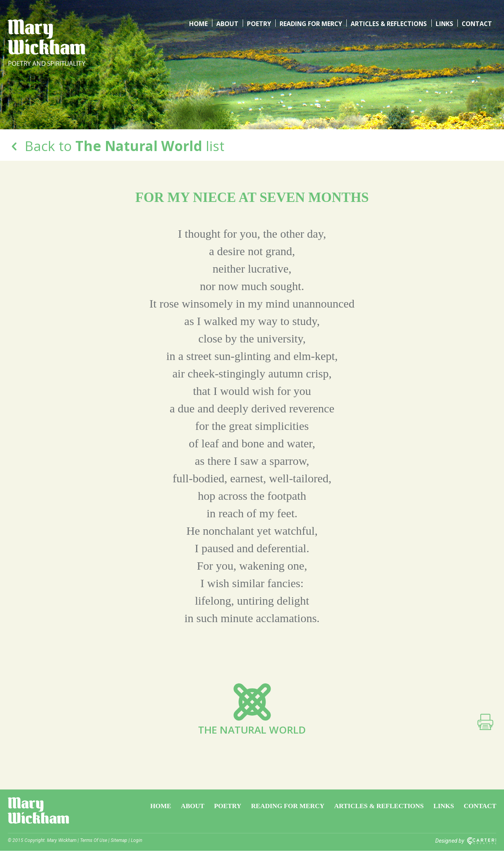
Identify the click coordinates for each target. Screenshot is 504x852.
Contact (477, 23)
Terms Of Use (94, 842)
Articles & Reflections (389, 23)
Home (200, 23)
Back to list (116, 146)
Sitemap (119, 842)
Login (136, 842)
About (229, 23)
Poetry (259, 23)
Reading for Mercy (311, 23)
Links (444, 23)
